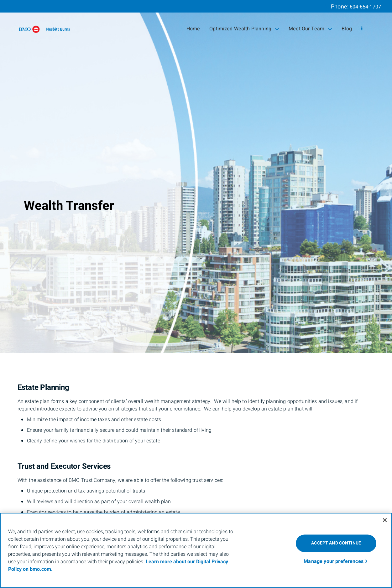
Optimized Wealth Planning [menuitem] (244, 29)
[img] (196, 176)
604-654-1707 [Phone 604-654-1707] (365, 7)
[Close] (385, 520)
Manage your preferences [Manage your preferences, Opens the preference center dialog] (334, 561)
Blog (347, 29)
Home (193, 29)
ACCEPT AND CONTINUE (336, 543)
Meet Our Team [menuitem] (310, 29)
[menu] (362, 29)
